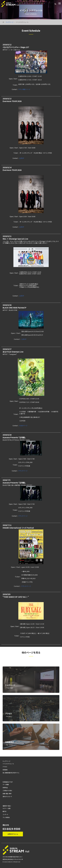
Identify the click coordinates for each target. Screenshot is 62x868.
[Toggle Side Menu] (60, 3)
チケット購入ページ (24, 89)
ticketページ (23, 426)
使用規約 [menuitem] (5, 770)
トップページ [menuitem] (6, 761)
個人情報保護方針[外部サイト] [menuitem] (11, 773)
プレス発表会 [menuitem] (6, 817)
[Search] (55, 4)
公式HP (22, 158)
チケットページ (23, 471)
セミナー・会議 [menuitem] (6, 808)
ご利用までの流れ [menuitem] (7, 790)
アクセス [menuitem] (5, 767)
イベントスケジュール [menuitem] (8, 764)
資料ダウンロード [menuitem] (7, 796)
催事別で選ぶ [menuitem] (7, 805)
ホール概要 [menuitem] (6, 784)
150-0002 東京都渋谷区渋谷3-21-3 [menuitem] (12, 856)
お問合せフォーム (13, 834)
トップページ (10, 22)
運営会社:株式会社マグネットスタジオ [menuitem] (13, 859)
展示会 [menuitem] (4, 811)
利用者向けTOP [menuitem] (8, 782)
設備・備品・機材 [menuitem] (7, 793)
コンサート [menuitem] (5, 814)
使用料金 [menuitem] (5, 787)
